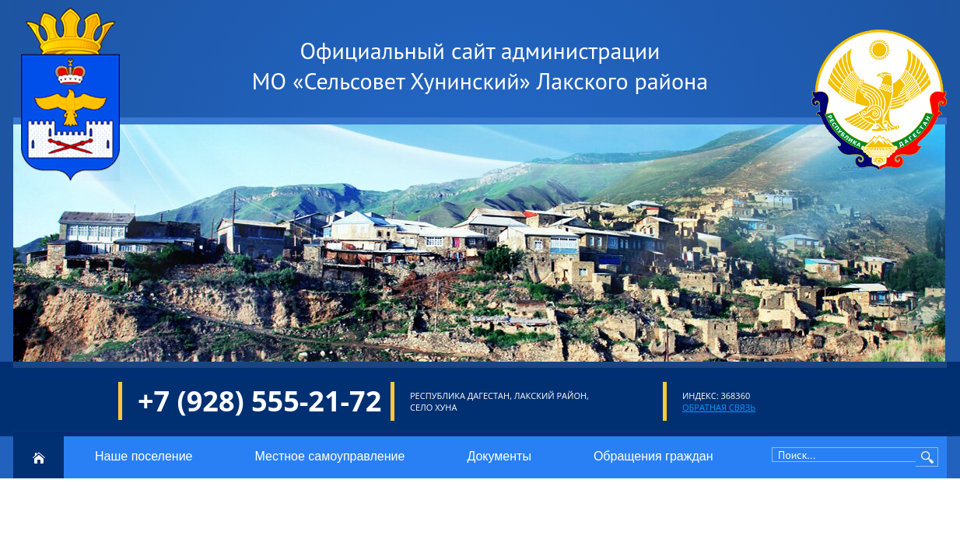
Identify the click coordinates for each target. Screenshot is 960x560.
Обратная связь (719, 407)
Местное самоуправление (329, 456)
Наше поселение (144, 456)
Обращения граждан (653, 456)
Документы (499, 456)
